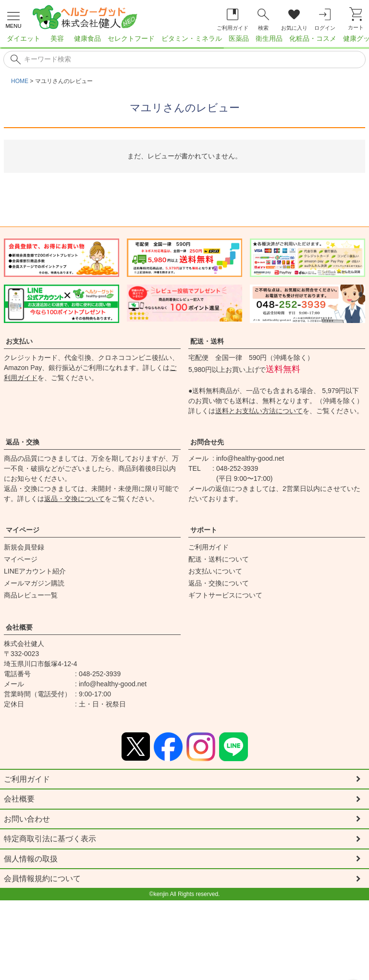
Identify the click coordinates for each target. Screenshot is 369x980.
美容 (57, 38)
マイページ (23, 530)
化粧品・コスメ (313, 38)
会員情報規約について (42, 880)
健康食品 (87, 38)
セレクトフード (131, 38)
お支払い (19, 341)
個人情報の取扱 (31, 860)
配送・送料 (207, 341)
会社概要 (19, 627)
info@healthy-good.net (250, 458)
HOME (20, 81)
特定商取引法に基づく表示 (50, 840)
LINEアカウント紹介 (35, 571)
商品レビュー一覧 (31, 595)
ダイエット (24, 38)
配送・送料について (219, 559)
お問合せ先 (207, 442)
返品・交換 (23, 442)
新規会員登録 (24, 547)
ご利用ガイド (209, 547)
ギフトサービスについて (225, 595)
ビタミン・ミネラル (192, 38)
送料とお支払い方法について (259, 411)
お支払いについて (215, 571)
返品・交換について (74, 499)
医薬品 (239, 38)
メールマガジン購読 (34, 583)
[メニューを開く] (13, 19)
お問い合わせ (27, 819)
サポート (204, 530)
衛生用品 (269, 38)
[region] (184, 41)
